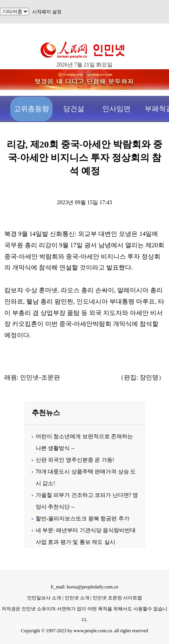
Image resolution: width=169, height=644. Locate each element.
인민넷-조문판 (40, 377)
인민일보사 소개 (44, 598)
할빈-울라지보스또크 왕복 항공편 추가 (83, 519)
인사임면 (116, 109)
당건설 (74, 109)
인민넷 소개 (76, 598)
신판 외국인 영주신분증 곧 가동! (75, 460)
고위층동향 (31, 109)
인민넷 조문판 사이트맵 (117, 598)
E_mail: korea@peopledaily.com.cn (85, 587)
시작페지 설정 (47, 12)
